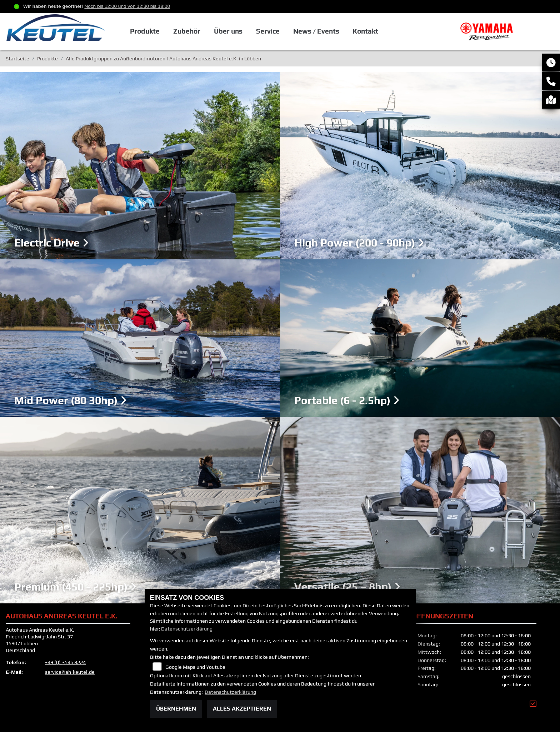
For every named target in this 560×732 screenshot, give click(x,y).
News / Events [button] (332, 32)
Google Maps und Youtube (195, 667)
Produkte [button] (162, 32)
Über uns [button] (245, 32)
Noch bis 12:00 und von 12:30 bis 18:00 (127, 6)
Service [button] (284, 32)
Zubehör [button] (204, 32)
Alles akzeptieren (242, 709)
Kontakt (381, 32)
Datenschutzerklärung (187, 629)
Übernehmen (176, 709)
